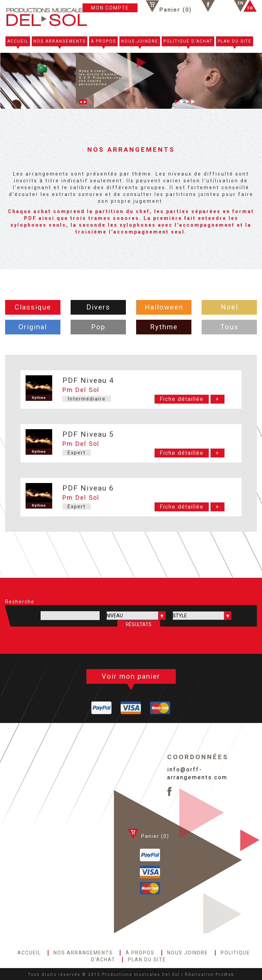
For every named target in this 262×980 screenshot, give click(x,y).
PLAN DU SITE (235, 41)
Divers (98, 307)
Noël (229, 307)
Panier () (176, 9)
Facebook (208, 6)
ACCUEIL (18, 41)
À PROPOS (103, 41)
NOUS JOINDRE (140, 41)
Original (33, 327)
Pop (98, 327)
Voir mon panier (131, 676)
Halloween (164, 307)
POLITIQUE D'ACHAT (188, 41)
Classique (33, 307)
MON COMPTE (110, 8)
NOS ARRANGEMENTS (60, 41)
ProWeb (225, 975)
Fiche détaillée (182, 399)
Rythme (164, 327)
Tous (229, 327)
